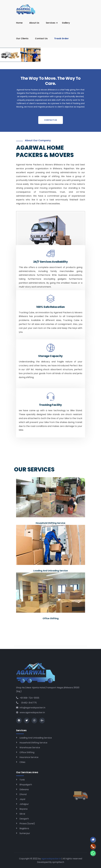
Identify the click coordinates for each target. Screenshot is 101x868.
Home (19, 23)
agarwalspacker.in (51, 859)
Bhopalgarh (26, 785)
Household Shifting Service (33, 743)
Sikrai (22, 814)
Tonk (22, 780)
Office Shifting (27, 752)
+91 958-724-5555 (28, 698)
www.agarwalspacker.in (30, 712)
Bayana (23, 809)
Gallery (66, 23)
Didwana (24, 789)
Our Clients (22, 38)
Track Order (61, 38)
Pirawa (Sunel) (27, 824)
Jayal (22, 799)
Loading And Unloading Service (36, 738)
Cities (22, 762)
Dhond (23, 794)
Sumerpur (25, 833)
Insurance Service (29, 757)
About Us (34, 23)
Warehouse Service (30, 748)
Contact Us (41, 38)
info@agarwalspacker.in (31, 708)
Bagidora (24, 828)
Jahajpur (24, 804)
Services (51, 23)
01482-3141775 (26, 703)
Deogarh (24, 819)
